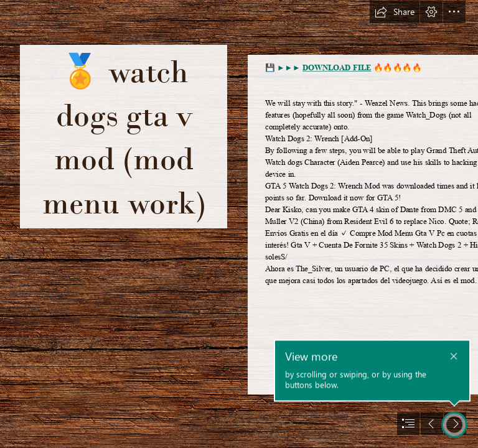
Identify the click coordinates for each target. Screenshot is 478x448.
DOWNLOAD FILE (337, 68)
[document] (239, 224)
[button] (395, 12)
